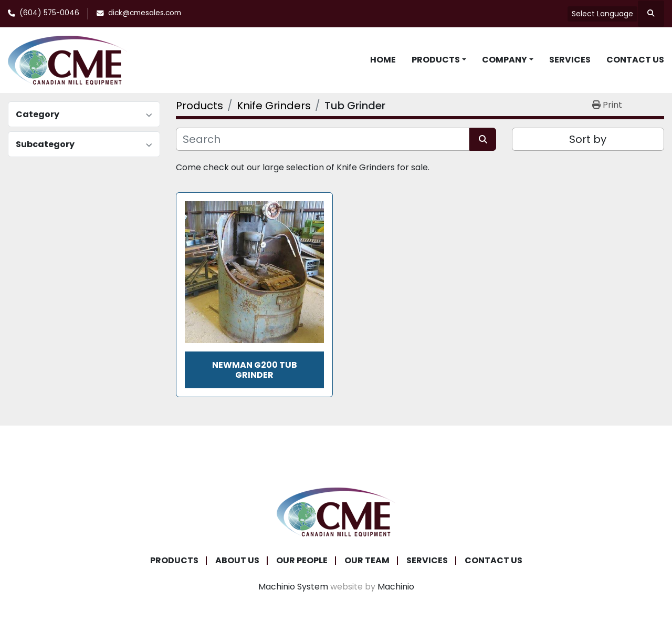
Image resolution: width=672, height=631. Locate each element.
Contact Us (635, 60)
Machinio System (293, 587)
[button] (439, 60)
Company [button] (505, 60)
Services (570, 60)
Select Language (602, 14)
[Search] (323, 139)
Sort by (588, 139)
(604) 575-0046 (49, 13)
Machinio (396, 587)
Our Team (367, 560)
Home (383, 60)
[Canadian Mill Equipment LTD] (336, 511)
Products (436, 60)
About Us (237, 560)
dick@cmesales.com (145, 13)
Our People (302, 560)
